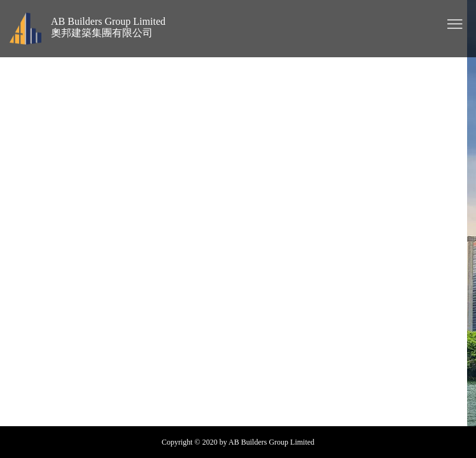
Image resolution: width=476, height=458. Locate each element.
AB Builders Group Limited (108, 21)
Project (249, 219)
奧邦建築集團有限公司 (102, 33)
